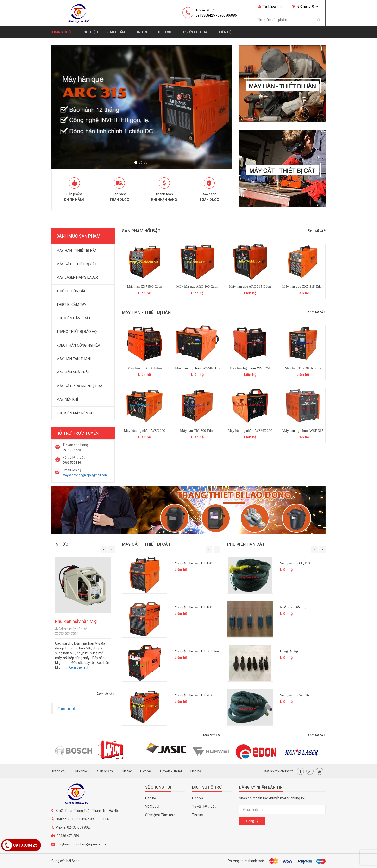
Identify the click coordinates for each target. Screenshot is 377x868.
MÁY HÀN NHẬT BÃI (73, 372)
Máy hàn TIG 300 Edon (197, 431)
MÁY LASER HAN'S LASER (77, 277)
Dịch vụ (165, 32)
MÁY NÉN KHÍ (67, 399)
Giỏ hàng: (305, 6)
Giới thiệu (89, 32)
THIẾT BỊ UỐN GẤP (71, 291)
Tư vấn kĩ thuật (195, 32)
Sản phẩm (116, 32)
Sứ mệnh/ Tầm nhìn (160, 815)
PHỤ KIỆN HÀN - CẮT (74, 318)
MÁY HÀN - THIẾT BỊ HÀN (77, 251)
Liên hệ (225, 32)
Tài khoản (268, 6)
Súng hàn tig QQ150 (295, 563)
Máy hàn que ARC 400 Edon (197, 287)
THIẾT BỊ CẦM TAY (71, 305)
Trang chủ (61, 32)
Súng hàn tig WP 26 (295, 695)
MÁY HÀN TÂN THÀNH (74, 359)
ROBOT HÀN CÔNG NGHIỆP (78, 345)
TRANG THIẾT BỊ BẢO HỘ (77, 332)
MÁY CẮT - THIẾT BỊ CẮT (77, 264)
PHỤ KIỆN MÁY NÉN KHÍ (75, 413)
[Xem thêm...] (78, 667)
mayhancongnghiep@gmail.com (85, 475)
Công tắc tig (289, 651)
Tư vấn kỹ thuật (204, 807)
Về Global (152, 807)
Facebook (67, 709)
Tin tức (141, 32)
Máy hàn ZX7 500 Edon (145, 287)
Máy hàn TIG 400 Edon (145, 368)
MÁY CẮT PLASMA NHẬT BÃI (80, 386)
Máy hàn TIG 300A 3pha (303, 368)
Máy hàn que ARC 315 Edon (250, 287)
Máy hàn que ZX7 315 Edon (303, 287)
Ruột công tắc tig (293, 607)
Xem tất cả (317, 230)
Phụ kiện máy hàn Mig (76, 621)
